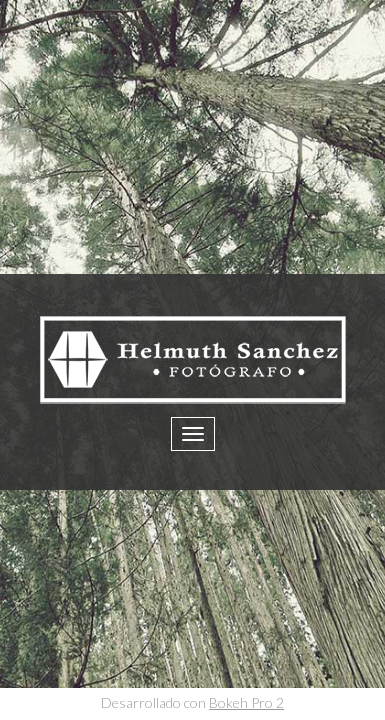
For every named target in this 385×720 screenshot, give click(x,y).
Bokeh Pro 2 (246, 702)
